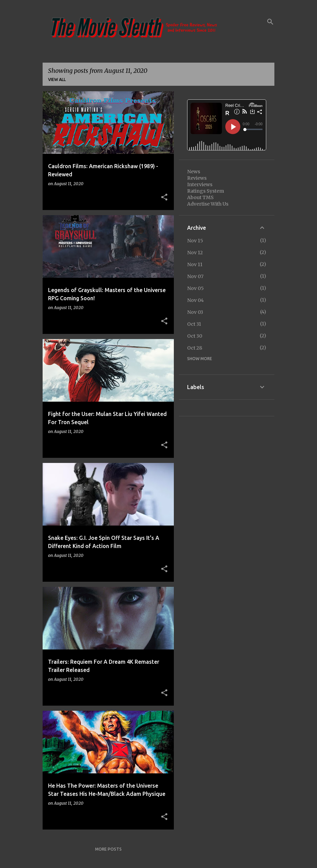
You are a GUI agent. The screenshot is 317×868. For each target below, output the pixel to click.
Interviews (200, 184)
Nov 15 (195, 241)
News (194, 172)
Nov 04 (195, 300)
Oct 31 (194, 324)
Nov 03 (195, 312)
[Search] (270, 22)
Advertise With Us (208, 204)
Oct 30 (195, 336)
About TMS (200, 197)
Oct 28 (195, 348)
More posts (108, 849)
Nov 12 (195, 253)
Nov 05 (195, 288)
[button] (164, 197)
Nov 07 (195, 276)
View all (57, 79)
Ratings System (206, 191)
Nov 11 (195, 264)
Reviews (197, 178)
